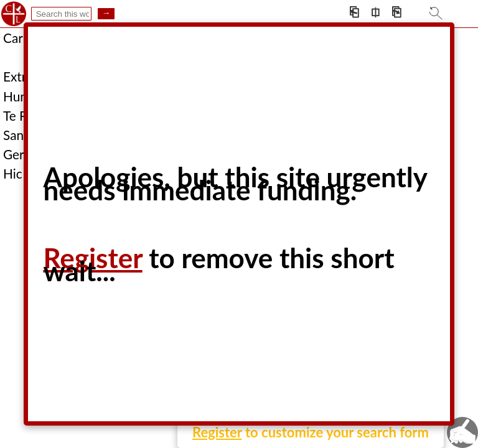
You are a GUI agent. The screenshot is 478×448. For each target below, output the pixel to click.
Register (217, 432)
